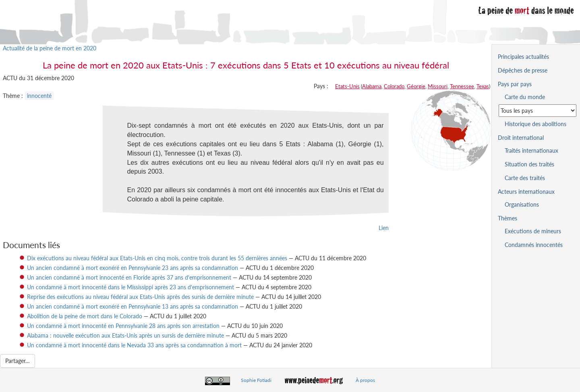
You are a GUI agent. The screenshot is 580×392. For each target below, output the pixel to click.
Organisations (522, 204)
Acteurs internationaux (526, 192)
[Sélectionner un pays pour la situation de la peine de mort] (538, 111)
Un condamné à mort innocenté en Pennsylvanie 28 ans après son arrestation (123, 326)
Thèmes (507, 218)
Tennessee (462, 86)
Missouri (438, 86)
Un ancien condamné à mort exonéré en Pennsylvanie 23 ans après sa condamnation (133, 268)
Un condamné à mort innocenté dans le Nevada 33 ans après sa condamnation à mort (135, 345)
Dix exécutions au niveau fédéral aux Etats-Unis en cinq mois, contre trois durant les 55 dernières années (157, 258)
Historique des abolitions (535, 124)
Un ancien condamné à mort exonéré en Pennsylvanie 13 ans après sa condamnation (133, 306)
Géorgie (416, 86)
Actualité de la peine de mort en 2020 (50, 48)
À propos (365, 380)
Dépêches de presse (523, 70)
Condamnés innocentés (534, 245)
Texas (483, 86)
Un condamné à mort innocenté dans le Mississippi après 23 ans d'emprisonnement (130, 287)
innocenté (39, 96)
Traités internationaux (531, 150)
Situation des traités (529, 164)
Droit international (521, 138)
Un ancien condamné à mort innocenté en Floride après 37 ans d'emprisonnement (129, 277)
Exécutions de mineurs (533, 231)
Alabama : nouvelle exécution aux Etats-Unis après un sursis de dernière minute (125, 335)
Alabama (372, 86)
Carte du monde (525, 97)
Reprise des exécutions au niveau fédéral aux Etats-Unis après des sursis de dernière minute (140, 297)
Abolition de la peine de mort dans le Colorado (85, 316)
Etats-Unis (347, 86)
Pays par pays (515, 84)
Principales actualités (523, 57)
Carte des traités (525, 178)
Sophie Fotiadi (256, 380)
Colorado (394, 86)
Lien (384, 228)
